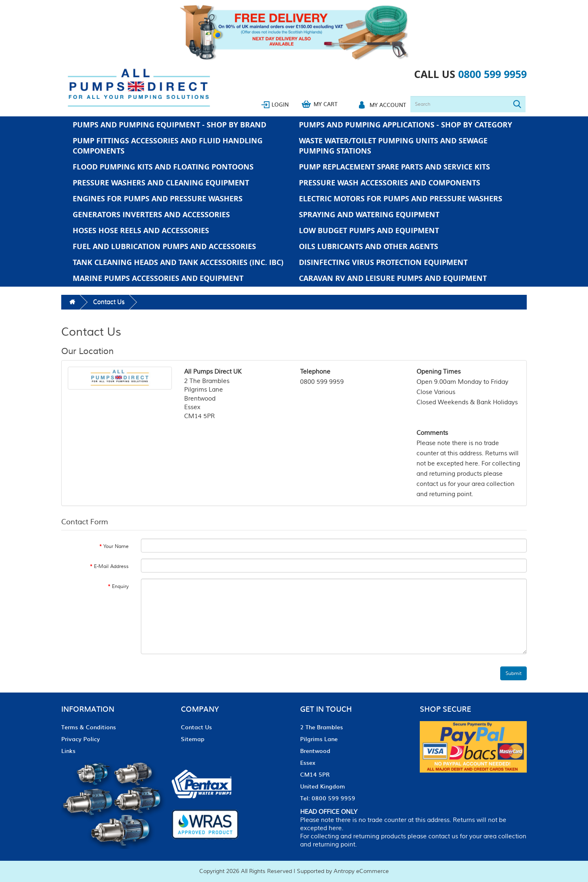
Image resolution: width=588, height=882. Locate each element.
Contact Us (109, 302)
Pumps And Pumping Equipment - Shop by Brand (169, 125)
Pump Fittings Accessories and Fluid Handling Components (168, 146)
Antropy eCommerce (361, 871)
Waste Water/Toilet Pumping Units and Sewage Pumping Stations (393, 146)
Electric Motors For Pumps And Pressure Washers (401, 199)
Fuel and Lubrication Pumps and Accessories (164, 246)
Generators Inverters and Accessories (151, 215)
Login (280, 104)
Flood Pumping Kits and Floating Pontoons (163, 167)
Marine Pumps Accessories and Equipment (158, 278)
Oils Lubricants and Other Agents (369, 246)
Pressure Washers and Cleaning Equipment (161, 183)
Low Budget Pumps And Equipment (369, 231)
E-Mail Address (111, 567)
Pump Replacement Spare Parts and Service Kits (394, 167)
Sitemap (193, 739)
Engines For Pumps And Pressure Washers (158, 199)
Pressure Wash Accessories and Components (390, 183)
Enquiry (120, 587)
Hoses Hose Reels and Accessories (141, 231)
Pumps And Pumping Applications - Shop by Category (405, 125)
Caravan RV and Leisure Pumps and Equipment (393, 278)
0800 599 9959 (492, 74)
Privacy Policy (81, 739)
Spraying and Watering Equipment (369, 215)
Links (68, 751)
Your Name (116, 547)
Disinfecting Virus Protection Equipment (383, 262)
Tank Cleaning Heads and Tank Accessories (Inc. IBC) (178, 262)
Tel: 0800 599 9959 (328, 798)
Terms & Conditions (89, 727)
